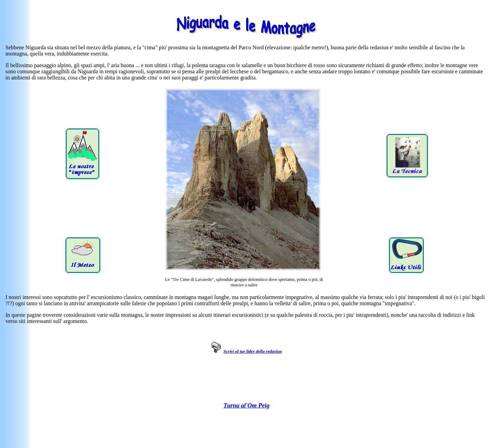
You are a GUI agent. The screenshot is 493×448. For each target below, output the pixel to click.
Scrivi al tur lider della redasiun (253, 351)
